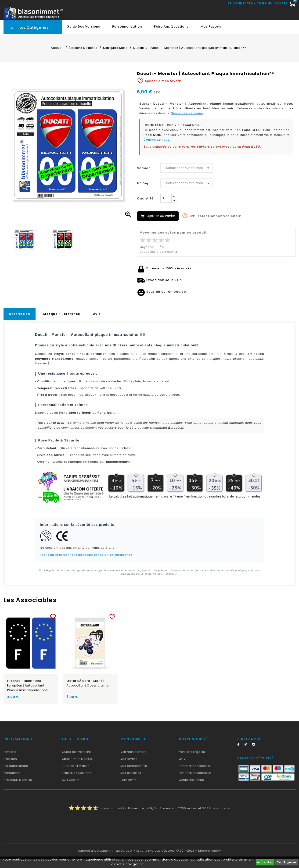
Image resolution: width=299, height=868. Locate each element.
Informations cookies (195, 775)
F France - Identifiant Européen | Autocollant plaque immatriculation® (27, 694)
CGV (182, 768)
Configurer (287, 862)
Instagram (255, 754)
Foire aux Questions (171, 35)
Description (20, 323)
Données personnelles (195, 782)
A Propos (10, 761)
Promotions (12, 782)
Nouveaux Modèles (18, 789)
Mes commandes (134, 775)
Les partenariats (16, 775)
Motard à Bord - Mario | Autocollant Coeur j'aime (88, 692)
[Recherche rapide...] (136, 11)
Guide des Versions (83, 35)
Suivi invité (128, 789)
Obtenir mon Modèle (77, 768)
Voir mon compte (133, 761)
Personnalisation (127, 35)
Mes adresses (131, 782)
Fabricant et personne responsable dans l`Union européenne (86, 564)
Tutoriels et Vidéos (76, 775)
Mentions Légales (192, 761)
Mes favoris (211, 35)
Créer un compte (272, 23)
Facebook (240, 754)
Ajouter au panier (158, 225)
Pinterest (248, 754)
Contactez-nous (157, 148)
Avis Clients (71, 789)
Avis (97, 323)
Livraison (10, 768)
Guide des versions (76, 761)
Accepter (265, 862)
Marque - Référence (62, 323)
